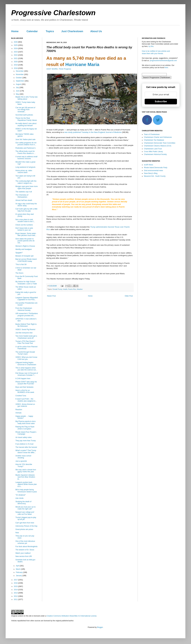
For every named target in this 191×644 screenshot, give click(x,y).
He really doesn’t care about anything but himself (26, 124)
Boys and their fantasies (24, 387)
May (18, 94)
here (166, 68)
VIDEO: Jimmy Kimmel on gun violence (25, 405)
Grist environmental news (153, 171)
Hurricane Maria (82, 64)
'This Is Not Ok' (21, 264)
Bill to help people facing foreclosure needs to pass (26, 491)
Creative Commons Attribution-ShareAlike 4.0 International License (71, 616)
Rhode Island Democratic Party (156, 168)
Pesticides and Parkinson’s (25, 148)
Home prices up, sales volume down (24, 171)
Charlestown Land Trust (153, 149)
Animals (18, 413)
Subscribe (161, 101)
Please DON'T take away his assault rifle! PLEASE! (26, 383)
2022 (16, 55)
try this (151, 46)
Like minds (19, 498)
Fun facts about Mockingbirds (26, 547)
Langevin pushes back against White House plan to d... (26, 484)
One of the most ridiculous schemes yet (25, 542)
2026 (16, 42)
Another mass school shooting (23, 457)
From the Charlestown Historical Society (24, 309)
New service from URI (24, 556)
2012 (16, 596)
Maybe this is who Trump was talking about (26, 98)
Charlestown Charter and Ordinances (158, 137)
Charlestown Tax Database (154, 140)
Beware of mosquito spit (24, 256)
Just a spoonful (21, 461)
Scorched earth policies (24, 115)
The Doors (19, 273)
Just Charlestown (72, 31)
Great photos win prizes (24, 529)
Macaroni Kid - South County (155, 176)
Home (15, 31)
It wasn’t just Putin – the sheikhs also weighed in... (26, 400)
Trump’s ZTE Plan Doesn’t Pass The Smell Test (25, 342)
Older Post (129, 296)
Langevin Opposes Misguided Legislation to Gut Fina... (27, 299)
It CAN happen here (23, 379)
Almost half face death (24, 200)
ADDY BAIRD (52, 69)
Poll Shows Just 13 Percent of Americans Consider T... (27, 374)
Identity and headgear (24, 249)
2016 (16, 583)
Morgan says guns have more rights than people (27, 187)
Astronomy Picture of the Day (26, 526)
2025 (16, 45)
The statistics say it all (24, 192)
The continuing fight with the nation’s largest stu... (26, 182)
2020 (16, 62)
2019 (16, 65)
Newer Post (51, 296)
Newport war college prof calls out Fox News (25, 513)
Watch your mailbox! (23, 553)
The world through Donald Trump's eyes (25, 353)
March (18, 569)
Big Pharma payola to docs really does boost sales (25, 422)
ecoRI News (149, 165)
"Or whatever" (21, 495)
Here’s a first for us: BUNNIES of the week (25, 391)
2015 (16, 586)
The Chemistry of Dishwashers (22, 196)
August (19, 84)
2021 (16, 58)
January (19, 576)
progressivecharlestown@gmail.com (163, 61)
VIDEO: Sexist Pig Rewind (25, 330)
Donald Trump (57, 289)
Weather (80, 289)
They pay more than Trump (26, 441)
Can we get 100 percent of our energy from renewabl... (25, 110)
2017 (16, 580)
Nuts (17, 533)
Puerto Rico (72, 289)
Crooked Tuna (21, 396)
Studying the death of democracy (23, 503)
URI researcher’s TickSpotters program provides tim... (27, 314)
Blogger (100, 627)
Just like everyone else (24, 333)
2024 (16, 48)
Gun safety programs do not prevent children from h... (26, 144)
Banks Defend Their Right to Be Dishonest (26, 325)
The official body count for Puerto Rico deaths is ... (25, 152)
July (18, 88)
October (19, 78)
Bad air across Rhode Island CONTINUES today (26, 260)
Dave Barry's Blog (151, 173)
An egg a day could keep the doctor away (26, 205)
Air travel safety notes (24, 437)
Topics (50, 31)
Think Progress (65, 69)
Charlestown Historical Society (155, 154)
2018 (16, 68)
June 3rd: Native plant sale (25, 139)
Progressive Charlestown (53, 13)
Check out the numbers (24, 225)
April (18, 566)
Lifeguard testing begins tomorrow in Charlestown (26, 364)
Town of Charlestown (152, 134)
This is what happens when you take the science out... (26, 369)
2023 (16, 52)
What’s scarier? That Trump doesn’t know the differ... (26, 451)
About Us (96, 31)
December (20, 71)
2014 (16, 590)
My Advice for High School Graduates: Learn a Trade (26, 283)
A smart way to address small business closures (26, 158)
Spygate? (19, 253)
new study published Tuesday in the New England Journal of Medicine (93, 132)
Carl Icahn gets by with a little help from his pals (26, 210)
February (19, 572)
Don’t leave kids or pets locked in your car (24, 229)
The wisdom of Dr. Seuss (25, 550)
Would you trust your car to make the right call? (25, 508)
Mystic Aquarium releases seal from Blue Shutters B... (25, 477)
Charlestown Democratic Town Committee (160, 143)
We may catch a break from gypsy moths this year (26, 471)
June (18, 91)
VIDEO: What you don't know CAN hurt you (26, 358)
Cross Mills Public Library (153, 152)
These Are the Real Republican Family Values (26, 119)
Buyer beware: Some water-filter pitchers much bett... (26, 234)
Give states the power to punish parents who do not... (25, 241)
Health (65, 289)
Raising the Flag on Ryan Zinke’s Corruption (25, 428)
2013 (16, 593)
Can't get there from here (25, 523)
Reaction (19, 410)
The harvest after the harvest (26, 447)
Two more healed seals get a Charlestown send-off (26, 337)
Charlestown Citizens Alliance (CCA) (158, 146)
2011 (16, 599)
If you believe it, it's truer (25, 444)
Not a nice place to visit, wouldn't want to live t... (25, 221)
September (20, 81)
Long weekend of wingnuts (25, 167)
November (20, 74)
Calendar (32, 31)
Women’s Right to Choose (25, 246)
